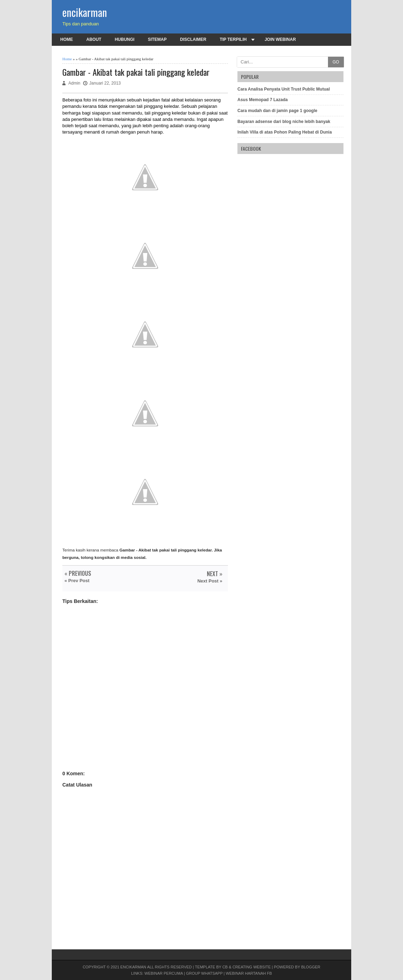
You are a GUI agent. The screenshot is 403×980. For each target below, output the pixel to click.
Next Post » (210, 581)
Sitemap (157, 39)
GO (336, 62)
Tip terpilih (233, 39)
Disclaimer (193, 39)
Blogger (311, 967)
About (94, 39)
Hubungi (125, 39)
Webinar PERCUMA (164, 973)
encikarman (85, 12)
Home (67, 39)
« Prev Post (77, 581)
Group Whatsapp (204, 973)
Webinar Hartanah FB (249, 973)
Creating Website (252, 967)
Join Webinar (280, 39)
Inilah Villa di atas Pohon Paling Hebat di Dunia (285, 132)
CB (225, 967)
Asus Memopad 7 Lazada (263, 100)
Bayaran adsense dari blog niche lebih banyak (284, 122)
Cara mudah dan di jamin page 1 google (277, 111)
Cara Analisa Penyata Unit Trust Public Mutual (284, 89)
